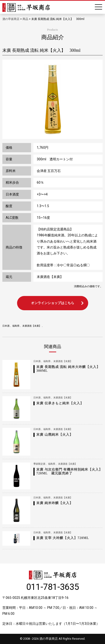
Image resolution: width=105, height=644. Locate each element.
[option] (52, 99)
